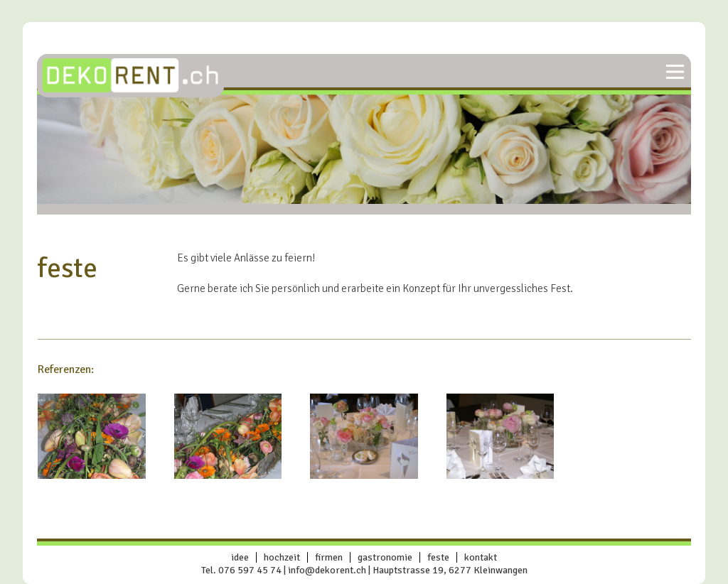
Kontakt (481, 557)
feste (438, 557)
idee (240, 557)
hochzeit (282, 557)
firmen (329, 557)
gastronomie (385, 557)
